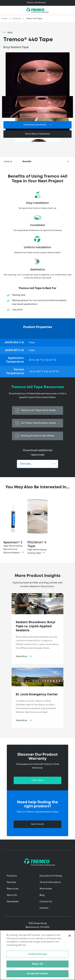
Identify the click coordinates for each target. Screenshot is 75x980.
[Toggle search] (71, 10)
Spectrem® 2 (13, 526)
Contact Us (46, 902)
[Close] (70, 936)
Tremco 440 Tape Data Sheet (37, 410)
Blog (42, 895)
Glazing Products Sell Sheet (37, 436)
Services (11, 882)
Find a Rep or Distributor (38, 134)
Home (4, 19)
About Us (12, 895)
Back (10, 33)
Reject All (37, 964)
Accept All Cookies (37, 974)
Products (17, 19)
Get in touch (37, 824)
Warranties (46, 889)
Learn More (37, 780)
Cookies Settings (37, 954)
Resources (13, 889)
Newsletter (13, 902)
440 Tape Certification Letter (37, 423)
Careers (44, 908)
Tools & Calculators (50, 882)
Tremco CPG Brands (36, 3)
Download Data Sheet (35, 125)
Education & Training (51, 876)
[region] (37, 955)
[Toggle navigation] (37, 3)
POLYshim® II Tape (37, 526)
